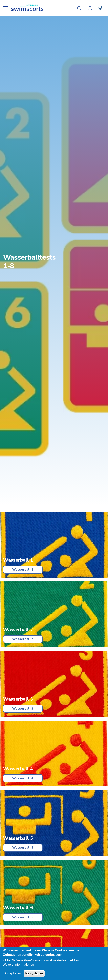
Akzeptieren (13, 973)
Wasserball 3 (23, 709)
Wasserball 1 (23, 570)
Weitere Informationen (18, 965)
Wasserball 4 (23, 778)
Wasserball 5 (23, 848)
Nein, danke (34, 973)
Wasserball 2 (23, 639)
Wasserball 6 (23, 917)
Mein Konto (90, 8)
